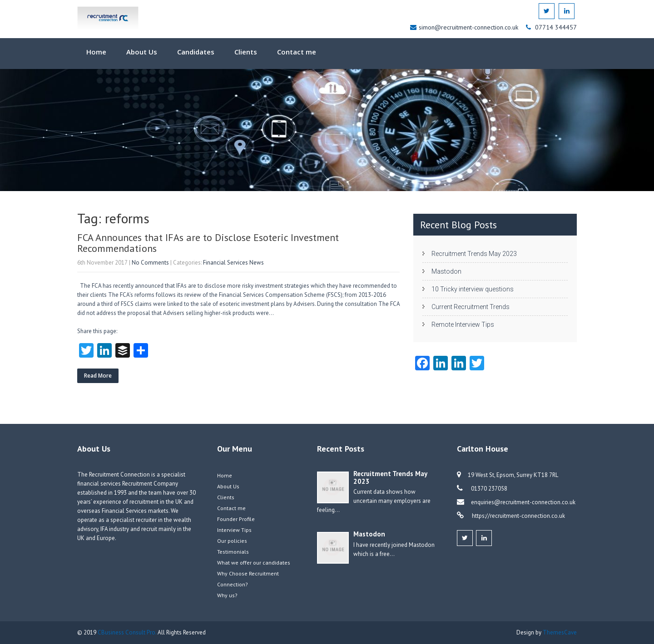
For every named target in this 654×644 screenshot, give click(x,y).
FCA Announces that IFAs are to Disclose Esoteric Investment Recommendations (208, 243)
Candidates (196, 52)
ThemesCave (560, 632)
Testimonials (233, 552)
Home (96, 52)
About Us (142, 52)
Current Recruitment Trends (471, 307)
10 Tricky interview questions (473, 289)
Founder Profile (236, 519)
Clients (246, 52)
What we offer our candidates (254, 563)
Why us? (227, 595)
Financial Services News (233, 263)
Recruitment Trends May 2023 (474, 254)
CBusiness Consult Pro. (128, 632)
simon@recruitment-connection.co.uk (469, 27)
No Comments (150, 263)
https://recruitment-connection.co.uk (518, 516)
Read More (98, 376)
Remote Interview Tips (463, 324)
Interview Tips (234, 530)
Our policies (232, 541)
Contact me (297, 52)
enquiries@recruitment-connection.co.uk (523, 502)
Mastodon (446, 271)
